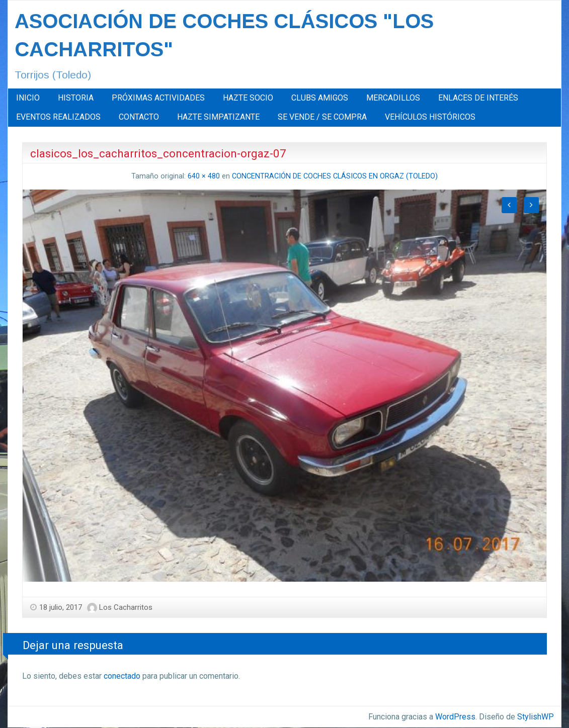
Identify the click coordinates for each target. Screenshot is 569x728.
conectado (122, 676)
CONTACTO (139, 117)
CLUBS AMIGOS (320, 98)
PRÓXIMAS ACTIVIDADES (158, 98)
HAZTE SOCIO (248, 98)
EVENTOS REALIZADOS (58, 117)
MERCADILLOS (393, 98)
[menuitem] (28, 98)
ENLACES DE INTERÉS (478, 98)
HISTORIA (76, 98)
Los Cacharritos (126, 607)
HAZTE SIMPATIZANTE (218, 117)
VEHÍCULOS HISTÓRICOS (430, 117)
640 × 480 (204, 176)
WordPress (455, 717)
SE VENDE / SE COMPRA (322, 117)
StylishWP (536, 717)
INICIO (28, 98)
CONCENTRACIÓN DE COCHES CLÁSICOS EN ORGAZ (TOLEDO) (335, 176)
